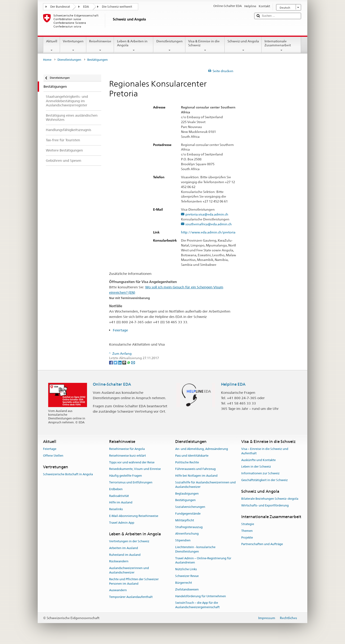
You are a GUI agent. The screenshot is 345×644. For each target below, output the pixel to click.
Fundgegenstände (188, 514)
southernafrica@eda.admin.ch (209, 224)
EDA (86, 7)
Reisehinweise (100, 46)
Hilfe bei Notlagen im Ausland (196, 476)
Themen (247, 531)
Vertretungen (73, 46)
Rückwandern (119, 561)
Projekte (247, 538)
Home (47, 60)
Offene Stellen (53, 456)
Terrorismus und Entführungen (131, 482)
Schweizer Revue (187, 576)
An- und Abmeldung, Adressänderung (202, 449)
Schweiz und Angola (243, 46)
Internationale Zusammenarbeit (281, 46)
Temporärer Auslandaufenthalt (131, 597)
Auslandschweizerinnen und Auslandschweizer (129, 570)
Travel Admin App (122, 523)
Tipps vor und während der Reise (132, 462)
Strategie (248, 524)
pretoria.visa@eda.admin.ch (207, 214)
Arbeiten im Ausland (124, 548)
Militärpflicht (185, 520)
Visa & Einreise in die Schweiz (205, 46)
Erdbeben (116, 489)
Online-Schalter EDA (112, 384)
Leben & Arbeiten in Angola (134, 46)
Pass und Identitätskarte (192, 456)
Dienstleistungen (169, 46)
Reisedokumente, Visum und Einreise (135, 469)
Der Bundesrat (60, 7)
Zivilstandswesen (187, 589)
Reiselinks (116, 509)
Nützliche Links (186, 569)
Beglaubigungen (187, 494)
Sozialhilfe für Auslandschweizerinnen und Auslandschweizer (205, 485)
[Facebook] (111, 362)
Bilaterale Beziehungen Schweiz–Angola (270, 499)
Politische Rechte (187, 462)
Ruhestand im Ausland (125, 555)
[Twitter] (116, 362)
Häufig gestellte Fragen (126, 476)
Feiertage (120, 330)
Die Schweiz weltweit (117, 7)
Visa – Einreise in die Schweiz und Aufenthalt (265, 451)
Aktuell (52, 46)
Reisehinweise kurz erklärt (127, 456)
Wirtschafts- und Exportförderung (265, 505)
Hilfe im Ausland (121, 503)
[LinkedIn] (120, 362)
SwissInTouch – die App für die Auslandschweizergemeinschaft (197, 605)
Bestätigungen (185, 500)
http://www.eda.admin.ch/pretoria (210, 232)
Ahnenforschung (187, 534)
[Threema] (125, 362)
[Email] (133, 362)
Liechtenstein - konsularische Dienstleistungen (195, 549)
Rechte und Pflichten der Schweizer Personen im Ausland (134, 581)
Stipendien (183, 541)
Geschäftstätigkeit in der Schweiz (265, 480)
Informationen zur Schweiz (260, 473)
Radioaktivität (119, 496)
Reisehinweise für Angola (127, 449)
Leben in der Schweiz (256, 467)
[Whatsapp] (129, 362)
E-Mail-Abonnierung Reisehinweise (134, 516)
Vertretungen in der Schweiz (129, 541)
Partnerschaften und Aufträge (262, 544)
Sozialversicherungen (190, 507)
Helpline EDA (233, 384)
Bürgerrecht (184, 583)
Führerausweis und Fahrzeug (195, 469)
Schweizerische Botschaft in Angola (68, 474)
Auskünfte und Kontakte (258, 460)
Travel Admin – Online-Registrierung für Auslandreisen (203, 560)
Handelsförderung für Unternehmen (201, 596)
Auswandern (118, 590)
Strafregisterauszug (189, 527)
